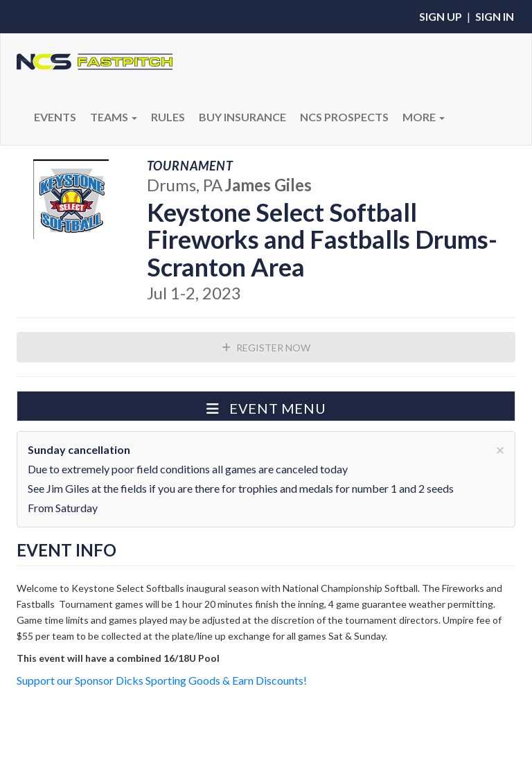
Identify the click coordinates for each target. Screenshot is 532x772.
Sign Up (441, 16)
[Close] (500, 449)
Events (55, 117)
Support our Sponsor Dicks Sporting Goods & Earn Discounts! (162, 680)
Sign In (495, 16)
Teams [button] (114, 117)
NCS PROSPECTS (344, 117)
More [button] (424, 117)
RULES (168, 117)
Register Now (266, 348)
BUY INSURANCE (242, 117)
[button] (266, 406)
